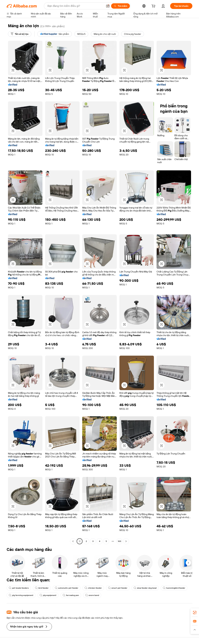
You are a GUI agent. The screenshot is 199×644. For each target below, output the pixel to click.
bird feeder (42, 588)
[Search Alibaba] (75, 6)
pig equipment (48, 595)
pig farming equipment (21, 595)
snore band (92, 595)
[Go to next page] (126, 541)
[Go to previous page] (73, 541)
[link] (195, 613)
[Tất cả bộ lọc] (20, 34)
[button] (108, 6)
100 (119, 541)
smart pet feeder (118, 588)
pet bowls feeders (19, 588)
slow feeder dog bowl (145, 588)
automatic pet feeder (67, 588)
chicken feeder (93, 588)
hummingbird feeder (174, 588)
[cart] (154, 6)
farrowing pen (71, 595)
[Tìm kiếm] (120, 6)
